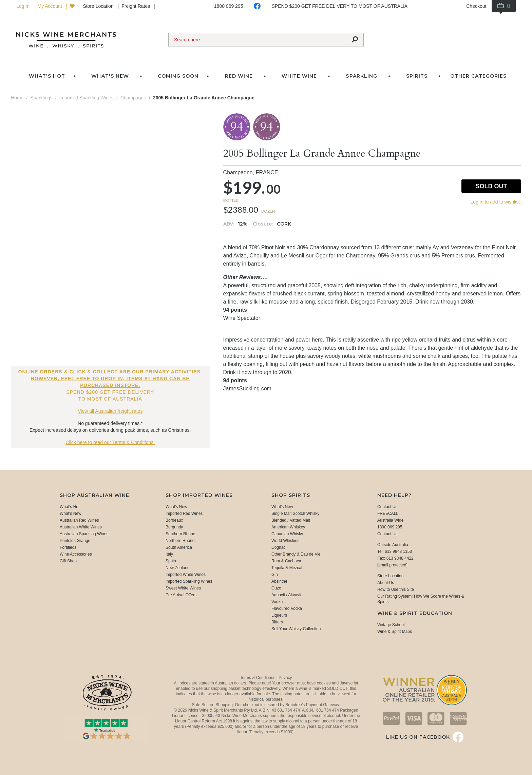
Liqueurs (279, 615)
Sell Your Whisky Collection (296, 629)
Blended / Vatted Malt (291, 520)
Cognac (278, 547)
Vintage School (391, 625)
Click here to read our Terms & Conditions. (110, 442)
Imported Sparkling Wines (189, 581)
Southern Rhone (180, 534)
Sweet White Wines (183, 588)
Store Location (99, 6)
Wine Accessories (76, 554)
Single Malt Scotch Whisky (295, 514)
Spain (171, 561)
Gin (275, 575)
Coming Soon (178, 76)
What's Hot (47, 76)
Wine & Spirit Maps (395, 632)
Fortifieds (68, 547)
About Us (386, 583)
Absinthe (279, 581)
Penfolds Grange (75, 541)
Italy (169, 554)
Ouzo (276, 588)
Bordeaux (174, 520)
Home (17, 98)
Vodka (277, 602)
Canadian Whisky (287, 534)
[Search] (258, 40)
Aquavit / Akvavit (286, 595)
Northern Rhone (180, 541)
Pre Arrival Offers (181, 595)
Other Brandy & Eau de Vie (296, 554)
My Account (50, 6)
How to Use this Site (396, 589)
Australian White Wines (81, 527)
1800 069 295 (229, 6)
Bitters (277, 622)
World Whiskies (285, 541)
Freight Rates (136, 6)
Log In (24, 6)
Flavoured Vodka (287, 608)
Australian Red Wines (79, 520)
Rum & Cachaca (286, 561)
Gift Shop (68, 561)
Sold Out (491, 186)
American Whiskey (288, 527)
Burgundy (174, 527)
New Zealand (178, 568)
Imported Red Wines (184, 514)
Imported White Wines (186, 575)
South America (179, 547)
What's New (71, 514)
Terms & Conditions (258, 678)
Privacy (285, 678)
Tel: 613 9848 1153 (395, 551)
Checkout (476, 6)
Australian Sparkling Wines (84, 534)
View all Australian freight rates (110, 411)
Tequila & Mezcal (287, 568)
